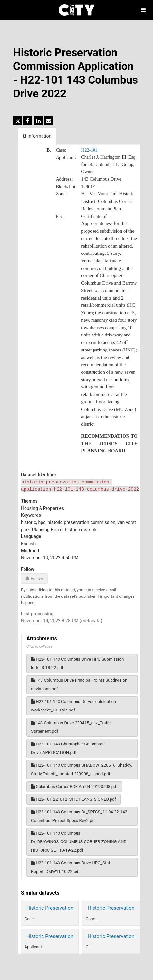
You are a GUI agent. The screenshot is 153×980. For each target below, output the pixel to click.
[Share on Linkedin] (38, 121)
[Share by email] (48, 121)
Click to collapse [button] (39, 647)
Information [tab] (37, 136)
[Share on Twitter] (18, 121)
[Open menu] (143, 10)
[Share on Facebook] (28, 121)
